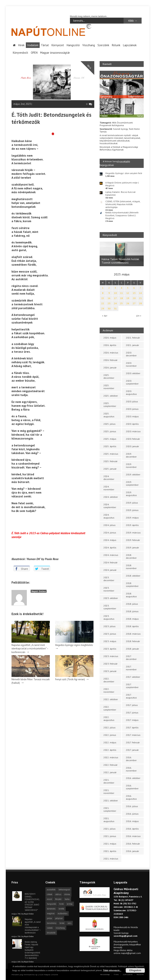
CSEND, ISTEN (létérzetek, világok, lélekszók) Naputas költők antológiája (123, 204)
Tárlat (45, 45)
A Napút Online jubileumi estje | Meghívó (122, 184)
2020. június (132, 409)
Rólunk (116, 45)
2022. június (110, 735)
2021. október (111, 801)
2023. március (111, 656)
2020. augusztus (131, 393)
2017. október (133, 677)
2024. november (109, 488)
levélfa (61, 909)
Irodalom (33, 45)
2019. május (132, 518)
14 (140, 293)
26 (128, 303)
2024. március (111, 555)
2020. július (132, 401)
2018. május (132, 619)
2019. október (133, 474)
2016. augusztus (131, 797)
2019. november (131, 466)
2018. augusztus (131, 595)
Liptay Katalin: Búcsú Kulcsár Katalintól (121, 193)
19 (128, 298)
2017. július (132, 705)
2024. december (109, 478)
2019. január (132, 548)
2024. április (110, 548)
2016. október (133, 778)
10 (115, 293)
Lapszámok (130, 45)
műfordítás (62, 913)
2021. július (109, 829)
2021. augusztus (109, 820)
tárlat (62, 923)
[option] (122, 254)
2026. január (110, 368)
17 (115, 298)
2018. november (131, 567)
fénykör (58, 899)
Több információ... (112, 970)
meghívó (51, 913)
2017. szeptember (132, 686)
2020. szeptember (132, 382)
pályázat (59, 918)
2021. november (109, 792)
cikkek (50, 894)
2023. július (109, 626)
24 (115, 303)
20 (134, 298)
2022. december (109, 680)
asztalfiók (51, 890)
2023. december (109, 579)
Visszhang (89, 45)
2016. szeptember (132, 787)
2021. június (110, 836)
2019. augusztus (131, 494)
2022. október (111, 699)
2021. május (110, 844)
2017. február (133, 742)
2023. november (109, 589)
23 (109, 303)
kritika (70, 904)
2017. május (132, 720)
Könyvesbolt (21, 53)
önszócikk (51, 933)
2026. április (110, 345)
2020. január (132, 446)
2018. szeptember (132, 585)
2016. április (132, 829)
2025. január (110, 469)
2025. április (110, 446)
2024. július (109, 525)
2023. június (110, 634)
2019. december (131, 455)
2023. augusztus (109, 617)
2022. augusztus (109, 719)
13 (134, 293)
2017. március (133, 735)
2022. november (109, 690)
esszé (49, 899)
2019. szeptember (132, 483)
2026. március (111, 353)
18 (121, 298)
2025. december (109, 376)
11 (121, 293)
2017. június (132, 713)
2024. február (110, 562)
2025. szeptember (110, 405)
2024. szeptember (110, 506)
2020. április (132, 424)
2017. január (132, 750)
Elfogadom (135, 970)
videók (50, 928)
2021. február (133, 338)
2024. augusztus (109, 516)
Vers (89, 67)
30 (109, 308)
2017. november (131, 668)
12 (128, 293)
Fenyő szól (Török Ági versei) (70, 679)
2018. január (132, 649)
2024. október (111, 497)
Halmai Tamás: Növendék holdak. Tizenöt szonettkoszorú (120, 261)
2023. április (110, 649)
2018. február (133, 641)
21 (140, 298)
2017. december (131, 658)
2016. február (133, 844)
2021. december (109, 781)
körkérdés (51, 909)
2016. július (132, 806)
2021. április (110, 851)
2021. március (111, 859)
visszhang (60, 928)
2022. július (109, 727)
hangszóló (51, 904)
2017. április (132, 727)
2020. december (131, 354)
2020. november (131, 364)
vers (69, 923)
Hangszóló (73, 45)
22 (103, 303)
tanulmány (52, 923)
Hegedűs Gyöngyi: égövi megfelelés (74, 645)
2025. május (110, 439)
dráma (67, 894)
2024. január (110, 570)
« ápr (105, 316)
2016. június (132, 814)
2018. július (132, 604)
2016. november (131, 769)
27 (134, 303)
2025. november (109, 387)
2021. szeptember (110, 809)
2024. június (110, 533)
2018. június (132, 611)
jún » (139, 316)
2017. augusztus (131, 696)
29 (103, 308)
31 (115, 308)
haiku (67, 899)
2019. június (132, 510)
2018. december (131, 556)
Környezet (58, 45)
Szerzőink (103, 45)
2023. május (110, 641)
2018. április (132, 626)
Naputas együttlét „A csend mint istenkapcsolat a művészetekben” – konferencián (30, 648)
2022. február (110, 765)
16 (109, 298)
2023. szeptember (110, 607)
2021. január (132, 345)
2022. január (110, 772)
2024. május (110, 540)
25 (121, 303)
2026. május (110, 338)
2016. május (132, 821)
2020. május (132, 416)
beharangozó (64, 890)
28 (140, 303)
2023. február (110, 664)
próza (49, 918)
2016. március (133, 836)
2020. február (133, 439)
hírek (61, 904)
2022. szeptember (110, 708)
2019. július (132, 503)
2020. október (133, 373)
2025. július (109, 424)
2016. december (131, 759)
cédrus (58, 894)
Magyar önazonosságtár (55, 53)
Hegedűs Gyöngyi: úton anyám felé (124, 173)
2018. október (133, 576)
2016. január (132, 851)
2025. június (110, 431)
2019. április (132, 525)
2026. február (110, 360)
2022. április (110, 750)
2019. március (133, 533)
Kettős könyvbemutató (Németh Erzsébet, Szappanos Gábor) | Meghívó (122, 215)
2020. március (133, 431)
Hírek (21, 45)
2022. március (111, 757)
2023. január (110, 671)
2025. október (111, 396)
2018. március (133, 634)
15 (103, 298)
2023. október (111, 598)
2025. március (111, 454)
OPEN (34, 53)
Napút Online (39, 591)
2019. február (133, 540)
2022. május (110, 742)
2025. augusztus (109, 415)
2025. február (110, 461)
